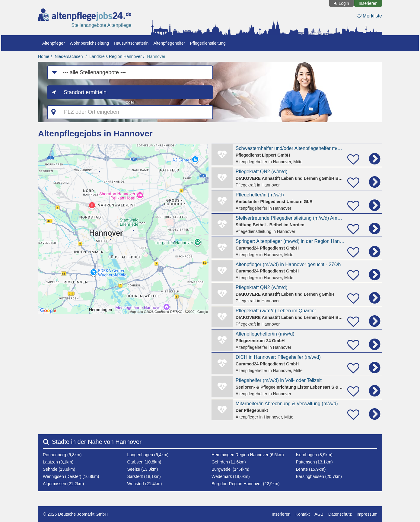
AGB (319, 514)
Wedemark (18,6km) (231, 476)
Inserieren (368, 3)
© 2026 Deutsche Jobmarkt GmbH (75, 514)
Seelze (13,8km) (143, 469)
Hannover (156, 56)
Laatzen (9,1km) (58, 462)
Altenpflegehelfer (169, 43)
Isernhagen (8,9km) (314, 455)
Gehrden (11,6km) (229, 462)
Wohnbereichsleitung (89, 43)
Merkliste (369, 16)
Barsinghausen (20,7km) (319, 476)
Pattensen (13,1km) (314, 462)
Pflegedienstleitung (208, 43)
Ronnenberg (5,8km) (62, 455)
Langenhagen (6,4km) (148, 455)
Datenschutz (340, 514)
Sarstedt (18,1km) (144, 476)
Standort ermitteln (85, 92)
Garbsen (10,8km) (144, 462)
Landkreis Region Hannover (116, 56)
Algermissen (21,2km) (63, 484)
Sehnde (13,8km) (59, 469)
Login (344, 3)
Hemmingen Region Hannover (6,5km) (248, 455)
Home (44, 56)
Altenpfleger (54, 43)
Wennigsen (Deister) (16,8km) (71, 476)
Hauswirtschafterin (131, 43)
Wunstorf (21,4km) (145, 484)
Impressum (367, 514)
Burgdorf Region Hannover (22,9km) (246, 484)
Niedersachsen (69, 56)
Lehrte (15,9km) (311, 469)
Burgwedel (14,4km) (230, 469)
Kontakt (302, 514)
